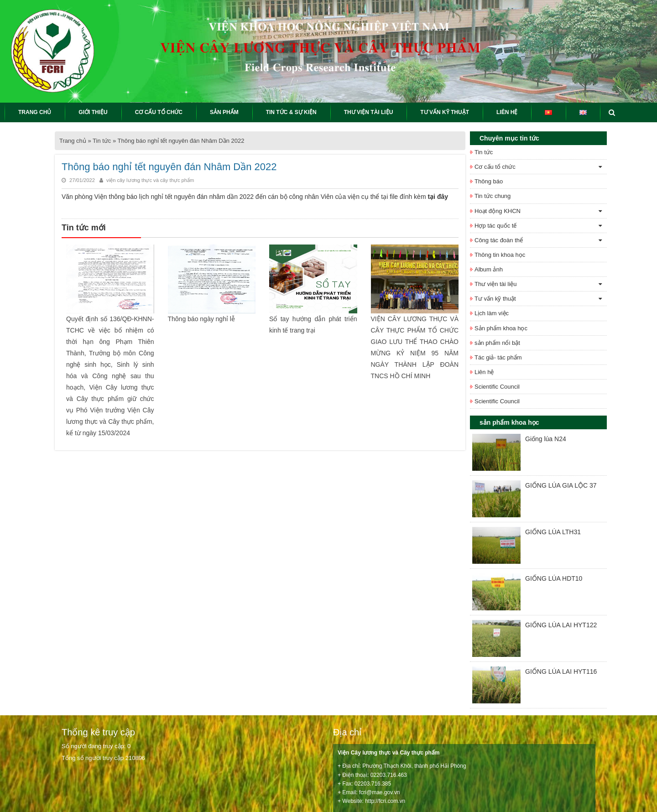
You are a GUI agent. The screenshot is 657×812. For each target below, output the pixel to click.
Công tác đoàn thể (499, 240)
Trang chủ (73, 141)
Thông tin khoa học (500, 255)
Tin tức (102, 141)
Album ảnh (489, 269)
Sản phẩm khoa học (501, 328)
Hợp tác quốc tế (495, 226)
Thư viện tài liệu (495, 284)
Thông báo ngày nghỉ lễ (201, 318)
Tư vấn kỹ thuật (495, 299)
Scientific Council (497, 387)
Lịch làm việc (492, 313)
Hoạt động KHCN (498, 211)
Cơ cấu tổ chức (495, 167)
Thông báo (489, 181)
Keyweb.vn (266, 800)
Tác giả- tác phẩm (498, 357)
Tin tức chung (493, 196)
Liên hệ (484, 372)
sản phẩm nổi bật (497, 343)
